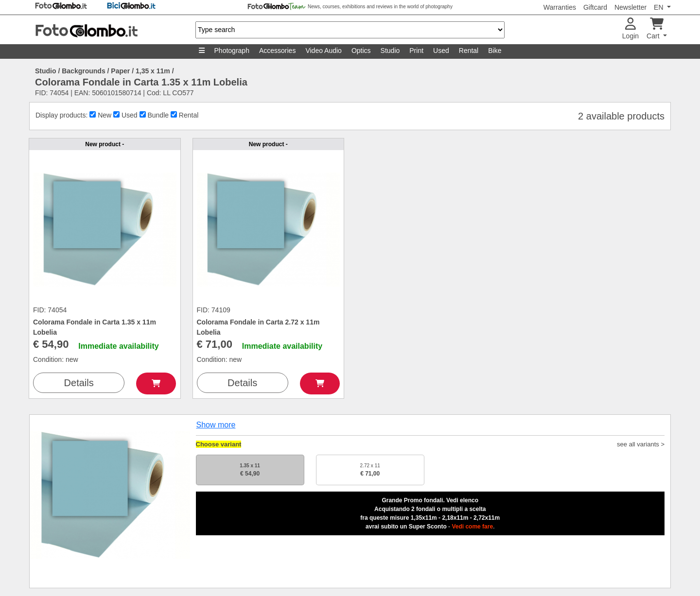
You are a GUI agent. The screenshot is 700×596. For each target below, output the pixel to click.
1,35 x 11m (153, 71)
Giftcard (595, 7)
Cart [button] (655, 29)
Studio (390, 51)
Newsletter (630, 7)
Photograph (232, 51)
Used (441, 51)
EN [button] (659, 7)
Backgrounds (83, 71)
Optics (361, 51)
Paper (120, 71)
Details (79, 383)
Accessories (277, 51)
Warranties (560, 7)
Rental (469, 51)
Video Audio (323, 51)
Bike (495, 51)
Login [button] (630, 29)
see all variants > (641, 444)
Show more (216, 425)
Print (416, 51)
